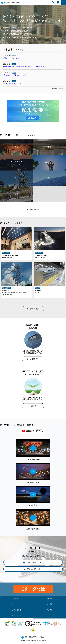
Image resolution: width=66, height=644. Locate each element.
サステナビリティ (17, 604)
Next (63, 43)
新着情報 (50, 610)
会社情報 (50, 598)
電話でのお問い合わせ (34, 569)
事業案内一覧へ (34, 209)
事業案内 (17, 598)
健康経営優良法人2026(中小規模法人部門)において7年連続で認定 (24, 67)
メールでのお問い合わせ (35, 562)
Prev (3, 43)
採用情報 (50, 604)
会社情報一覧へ (34, 359)
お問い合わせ (17, 610)
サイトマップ (17, 616)
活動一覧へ (34, 406)
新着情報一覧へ (57, 89)
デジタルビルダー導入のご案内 (13, 84)
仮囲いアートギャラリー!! (11, 58)
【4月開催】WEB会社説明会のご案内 (15, 75)
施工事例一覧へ (34, 309)
